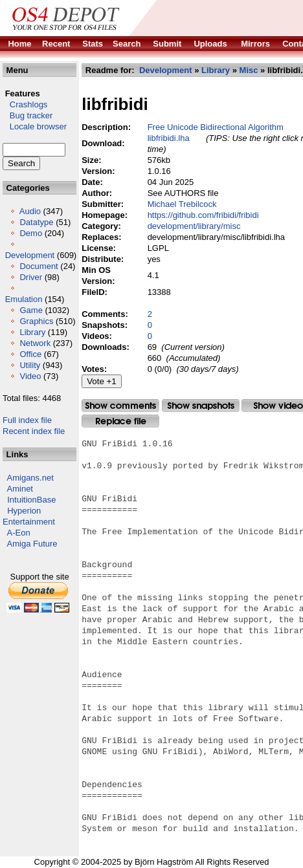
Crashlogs (25, 104)
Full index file (27, 420)
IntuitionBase (31, 500)
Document (39, 266)
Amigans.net (30, 478)
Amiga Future (32, 544)
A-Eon (19, 533)
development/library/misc (194, 226)
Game (31, 310)
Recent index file (34, 431)
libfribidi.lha (169, 138)
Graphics (36, 321)
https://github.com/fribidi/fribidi (203, 215)
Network (35, 343)
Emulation (24, 299)
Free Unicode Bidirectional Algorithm (216, 127)
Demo (31, 233)
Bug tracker (28, 115)
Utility (30, 365)
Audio (30, 211)
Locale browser (35, 126)
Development (30, 255)
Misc (249, 70)
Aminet (20, 489)
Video (30, 376)
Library (32, 332)
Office (30, 354)
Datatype (36, 222)
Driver (31, 277)
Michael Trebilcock (182, 204)
